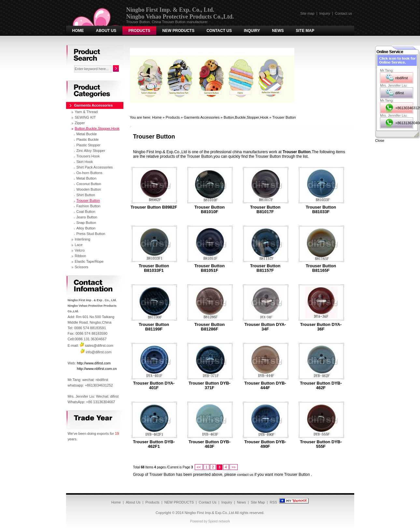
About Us (106, 31)
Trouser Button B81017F (265, 210)
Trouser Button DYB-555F (321, 444)
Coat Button (86, 212)
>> (234, 467)
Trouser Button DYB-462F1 (154, 444)
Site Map (305, 31)
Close (380, 140)
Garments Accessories (202, 117)
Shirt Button (86, 195)
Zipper (80, 123)
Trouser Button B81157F (265, 268)
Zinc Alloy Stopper (91, 151)
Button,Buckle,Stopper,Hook (246, 117)
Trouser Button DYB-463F (210, 444)
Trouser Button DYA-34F (265, 327)
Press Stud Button (91, 234)
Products (139, 31)
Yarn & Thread (86, 112)
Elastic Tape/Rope (89, 261)
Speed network (219, 521)
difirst (399, 93)
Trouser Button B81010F (210, 210)
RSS (274, 502)
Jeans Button (87, 217)
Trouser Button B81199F (154, 327)
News (278, 31)
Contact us (344, 13)
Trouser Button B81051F (210, 268)
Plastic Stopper (89, 145)
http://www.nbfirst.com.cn (97, 369)
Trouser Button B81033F (321, 210)
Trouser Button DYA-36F (321, 327)
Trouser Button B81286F (210, 327)
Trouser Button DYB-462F (321, 386)
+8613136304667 (404, 123)
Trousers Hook (88, 156)
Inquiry (325, 13)
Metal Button (87, 178)
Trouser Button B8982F (154, 207)
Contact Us (219, 31)
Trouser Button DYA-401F (154, 386)
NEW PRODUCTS (179, 31)
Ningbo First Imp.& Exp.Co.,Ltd (209, 513)
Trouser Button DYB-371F (210, 386)
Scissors (82, 267)
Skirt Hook (85, 162)
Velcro (80, 250)
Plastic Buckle (88, 139)
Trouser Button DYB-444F (265, 386)
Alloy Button (86, 228)
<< (199, 467)
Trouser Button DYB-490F (265, 444)
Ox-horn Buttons (90, 173)
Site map (307, 13)
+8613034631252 (404, 108)
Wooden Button (89, 189)
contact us (245, 475)
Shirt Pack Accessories (95, 167)
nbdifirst (402, 78)
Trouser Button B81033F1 (154, 268)
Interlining (83, 239)
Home (78, 31)
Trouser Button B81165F (321, 268)
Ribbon (81, 256)
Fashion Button (89, 206)
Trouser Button (284, 117)
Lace (79, 245)
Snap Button (86, 223)
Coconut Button (89, 184)
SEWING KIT (85, 117)
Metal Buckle (87, 134)
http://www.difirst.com (94, 363)
